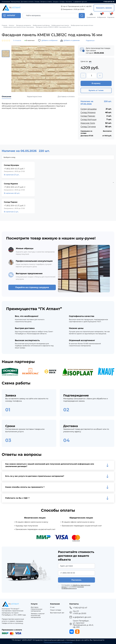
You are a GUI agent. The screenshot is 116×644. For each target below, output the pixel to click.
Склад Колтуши (88, 119)
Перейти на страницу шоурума (32, 287)
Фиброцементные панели (60, 25)
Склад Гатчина (88, 127)
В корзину (96, 83)
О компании (6, 2)
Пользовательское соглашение (58, 642)
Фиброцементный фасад (41, 25)
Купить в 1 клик (96, 90)
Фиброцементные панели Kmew (82, 25)
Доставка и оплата (27, 2)
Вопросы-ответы (46, 2)
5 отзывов (17, 40)
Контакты (69, 2)
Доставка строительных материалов (37, 609)
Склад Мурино (88, 112)
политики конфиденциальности (73, 587)
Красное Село (88, 123)
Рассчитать (76, 580)
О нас (52, 607)
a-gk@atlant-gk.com (80, 2)
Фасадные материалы (24, 25)
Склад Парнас (88, 116)
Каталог (12, 25)
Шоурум (56, 2)
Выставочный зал (57, 613)
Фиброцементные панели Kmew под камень (19, 27)
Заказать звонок (104, 8)
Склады (62, 2)
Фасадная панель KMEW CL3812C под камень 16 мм (53, 27)
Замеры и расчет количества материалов (38, 615)
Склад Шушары (89, 109)
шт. (90, 61)
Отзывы (37, 2)
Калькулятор (15, 2)
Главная (4, 25)
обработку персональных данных (76, 586)
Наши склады (56, 610)
